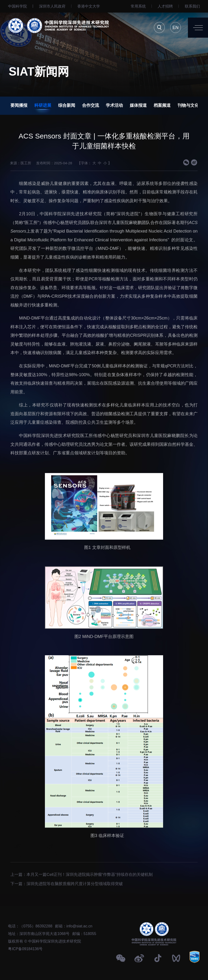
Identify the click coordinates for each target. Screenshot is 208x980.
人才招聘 (165, 6)
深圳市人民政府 (52, 6)
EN (175, 27)
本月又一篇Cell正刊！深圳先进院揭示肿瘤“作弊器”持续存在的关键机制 (90, 887)
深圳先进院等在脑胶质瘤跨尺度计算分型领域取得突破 (75, 896)
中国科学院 (17, 6)
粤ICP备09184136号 (25, 949)
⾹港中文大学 (89, 6)
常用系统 (138, 6)
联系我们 (192, 6)
